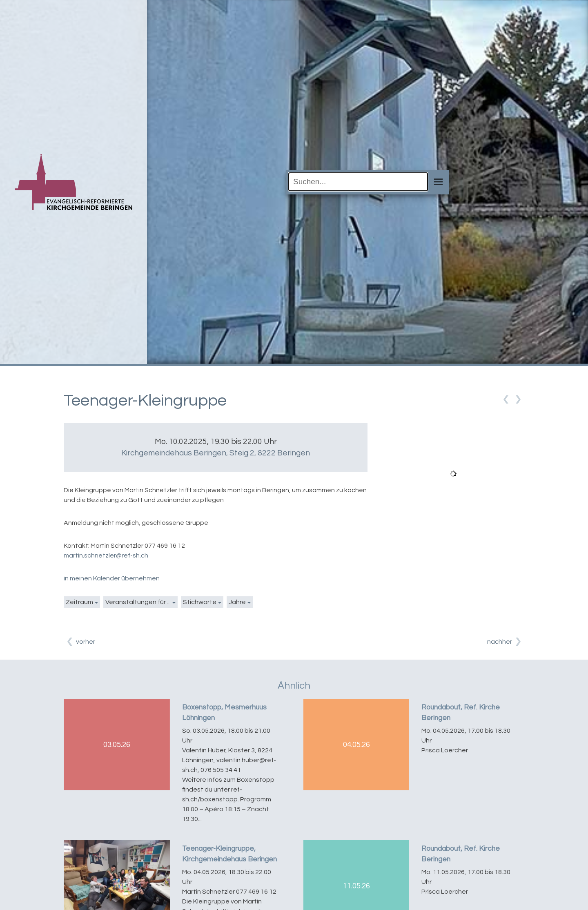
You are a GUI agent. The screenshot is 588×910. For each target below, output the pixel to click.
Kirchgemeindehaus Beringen (216, 453)
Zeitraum (79, 602)
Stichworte (200, 602)
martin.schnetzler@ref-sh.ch (106, 555)
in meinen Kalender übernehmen (112, 578)
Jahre (237, 602)
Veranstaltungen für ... (138, 602)
